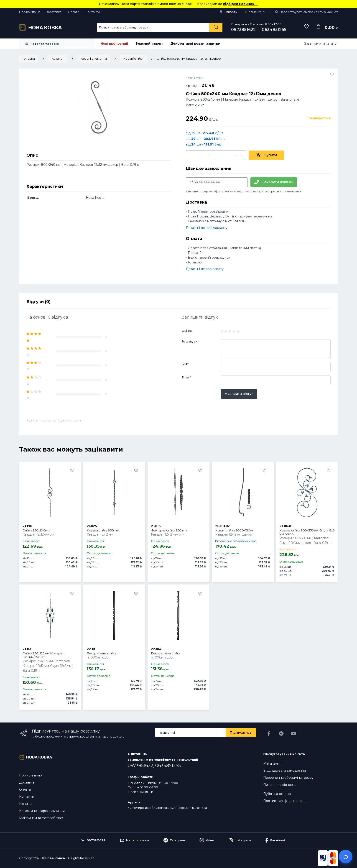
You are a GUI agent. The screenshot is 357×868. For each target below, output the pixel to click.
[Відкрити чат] (346, 857)
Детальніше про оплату (205, 269)
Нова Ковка (55, 858)
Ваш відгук (190, 341)
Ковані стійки (133, 59)
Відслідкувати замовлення (284, 771)
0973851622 (243, 30)
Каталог (58, 59)
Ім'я (185, 364)
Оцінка (187, 331)
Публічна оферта (277, 794)
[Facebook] (269, 734)
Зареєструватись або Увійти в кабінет (306, 12)
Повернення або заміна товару (288, 778)
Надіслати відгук (239, 394)
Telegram (174, 840)
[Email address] (190, 733)
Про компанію (30, 12)
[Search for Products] (153, 27)
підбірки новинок (241, 4)
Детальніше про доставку (207, 228)
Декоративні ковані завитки (195, 43)
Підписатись (241, 733)
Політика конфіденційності (285, 801)
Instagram (240, 840)
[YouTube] (293, 734)
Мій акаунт (272, 763)
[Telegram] (281, 734)
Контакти (93, 12)
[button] (255, 12)
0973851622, (142, 766)
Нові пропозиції (115, 43)
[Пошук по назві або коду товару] (216, 27)
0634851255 (274, 30)
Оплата (74, 12)
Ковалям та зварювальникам (42, 811)
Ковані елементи (94, 59)
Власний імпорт (149, 43)
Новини (25, 804)
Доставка (54, 12)
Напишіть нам (134, 840)
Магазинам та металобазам (41, 818)
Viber (207, 840)
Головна (29, 59)
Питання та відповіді (280, 785)
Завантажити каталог (321, 43)
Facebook (276, 840)
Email (187, 377)
